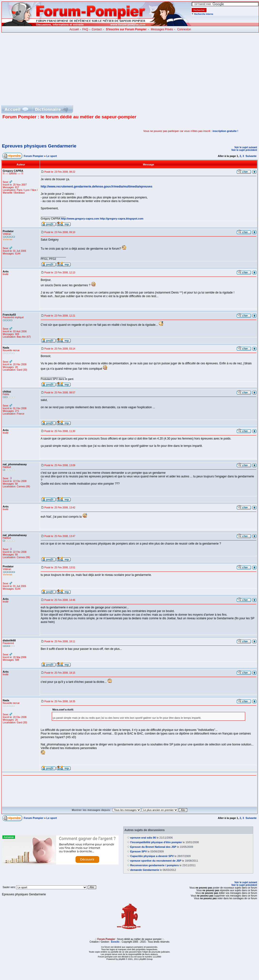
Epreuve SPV (138, 851)
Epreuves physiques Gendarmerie (39, 146)
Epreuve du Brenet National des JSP (153, 847)
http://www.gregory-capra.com (80, 219)
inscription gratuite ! (225, 131)
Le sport (52, 156)
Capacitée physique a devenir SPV (152, 856)
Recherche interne (204, 14)
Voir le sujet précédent (244, 150)
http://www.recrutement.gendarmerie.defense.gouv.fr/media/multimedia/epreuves (96, 187)
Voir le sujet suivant (246, 147)
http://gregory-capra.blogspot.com (122, 219)
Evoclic (115, 942)
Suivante (251, 156)
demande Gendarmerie (145, 870)
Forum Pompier (34, 156)
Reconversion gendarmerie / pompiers (155, 865)
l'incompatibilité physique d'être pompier (156, 842)
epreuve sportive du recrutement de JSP (156, 861)
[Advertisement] (130, 69)
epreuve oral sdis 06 (143, 838)
